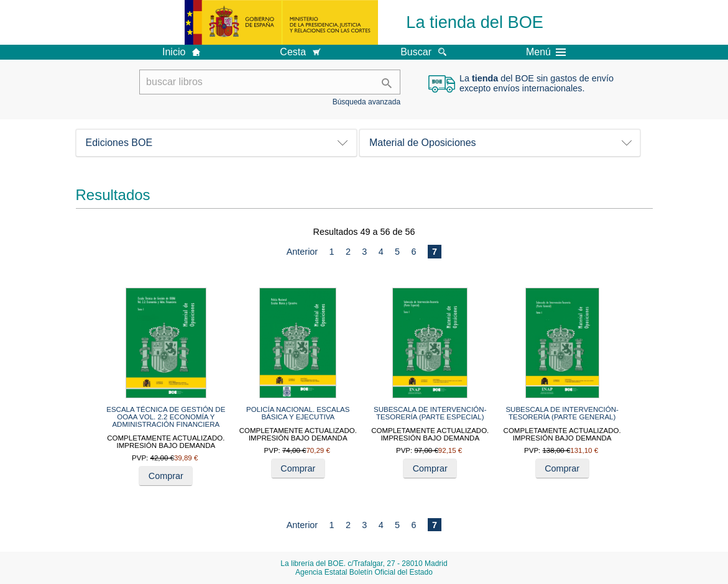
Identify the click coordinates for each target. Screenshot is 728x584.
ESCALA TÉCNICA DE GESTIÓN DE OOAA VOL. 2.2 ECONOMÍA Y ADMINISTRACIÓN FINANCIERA (166, 417)
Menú (546, 52)
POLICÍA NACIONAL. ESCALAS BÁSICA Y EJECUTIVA (298, 413)
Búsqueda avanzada (366, 102)
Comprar (166, 476)
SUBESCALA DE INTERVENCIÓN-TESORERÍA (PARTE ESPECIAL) (430, 413)
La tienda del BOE (475, 22)
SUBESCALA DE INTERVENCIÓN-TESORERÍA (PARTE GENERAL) (562, 413)
